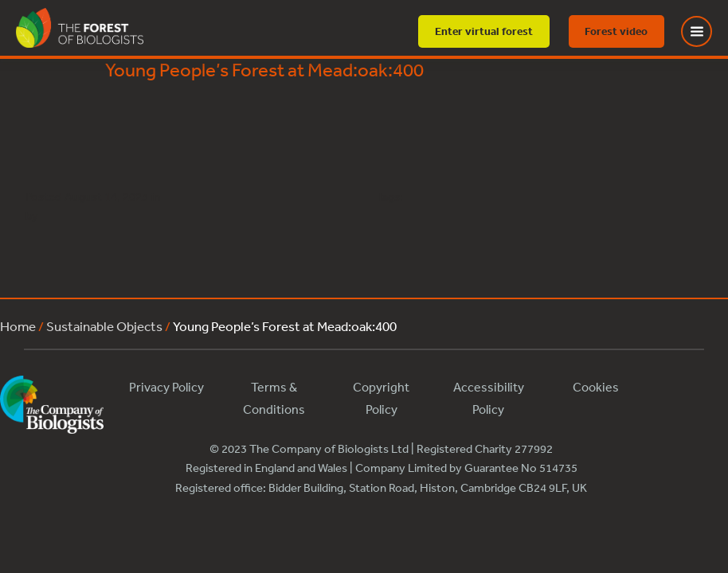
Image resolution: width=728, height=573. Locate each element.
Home (18, 326)
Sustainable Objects (104, 326)
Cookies (596, 387)
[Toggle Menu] (706, 31)
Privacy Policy (166, 387)
